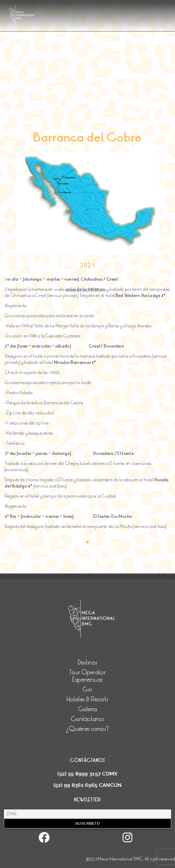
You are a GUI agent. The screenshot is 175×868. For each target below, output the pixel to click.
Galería (88, 709)
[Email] (88, 814)
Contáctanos (88, 719)
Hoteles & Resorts (88, 699)
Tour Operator (88, 672)
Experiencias (88, 680)
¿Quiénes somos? (88, 729)
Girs (87, 690)
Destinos (88, 663)
